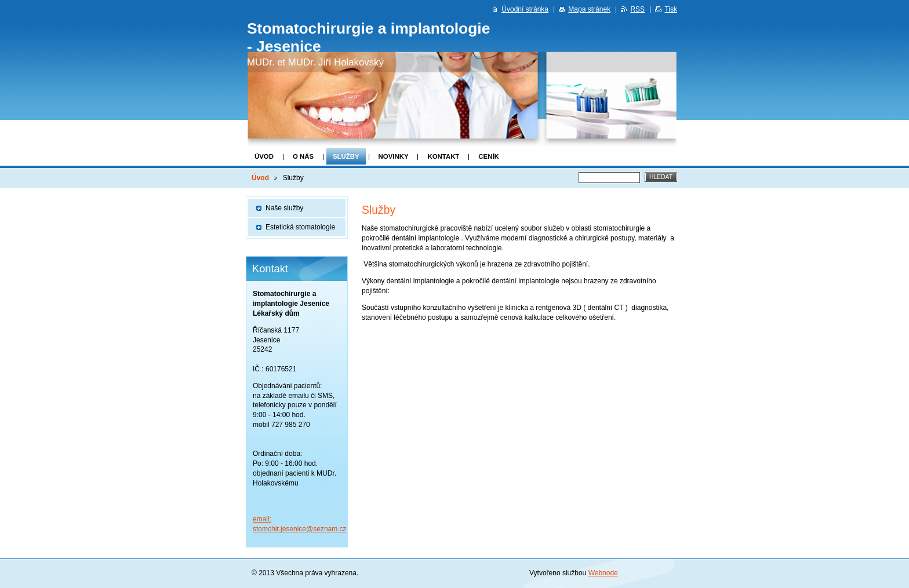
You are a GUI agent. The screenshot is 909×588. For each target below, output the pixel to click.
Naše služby (284, 208)
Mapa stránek (589, 9)
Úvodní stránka (525, 9)
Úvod (264, 156)
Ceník (488, 156)
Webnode (603, 573)
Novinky (394, 156)
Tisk (671, 9)
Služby (346, 156)
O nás (303, 156)
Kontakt (443, 156)
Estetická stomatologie (300, 227)
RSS (637, 9)
